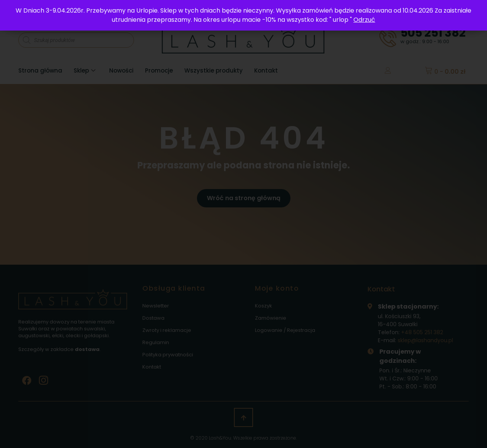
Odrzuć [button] (364, 20)
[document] (243, 224)
